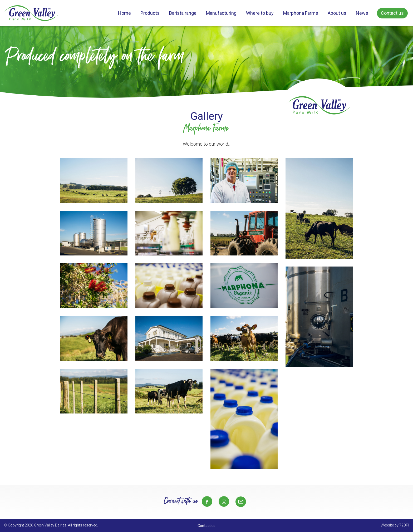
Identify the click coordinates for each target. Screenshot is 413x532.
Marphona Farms (301, 13)
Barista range (183, 13)
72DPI (404, 525)
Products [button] (150, 13)
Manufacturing (221, 13)
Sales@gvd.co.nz (241, 502)
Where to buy (260, 13)
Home (124, 13)
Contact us (392, 13)
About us (337, 13)
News (362, 13)
